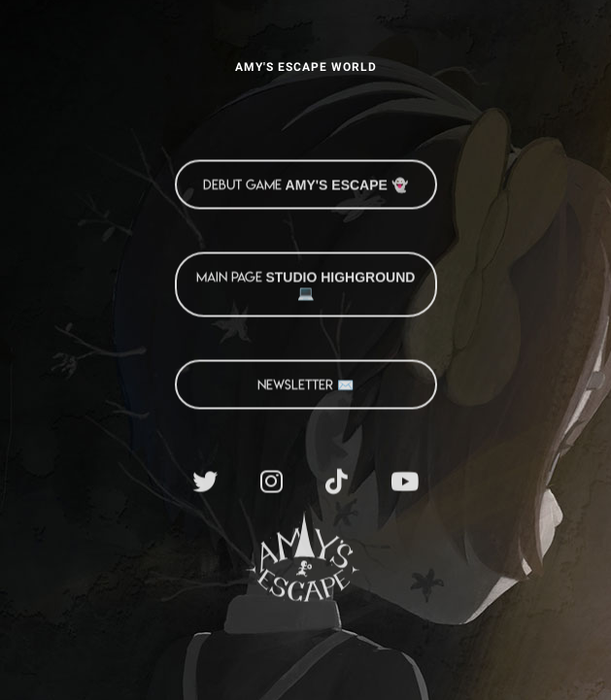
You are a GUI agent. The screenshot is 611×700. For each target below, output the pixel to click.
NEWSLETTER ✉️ (305, 384)
